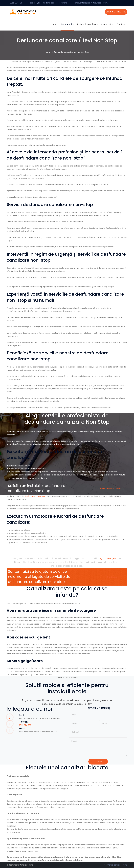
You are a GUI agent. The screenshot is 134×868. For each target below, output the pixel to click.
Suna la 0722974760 (116, 12)
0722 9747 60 (16, 3)
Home (48, 52)
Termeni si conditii (112, 865)
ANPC (125, 865)
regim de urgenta (109, 558)
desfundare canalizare (35, 496)
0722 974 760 (25, 725)
